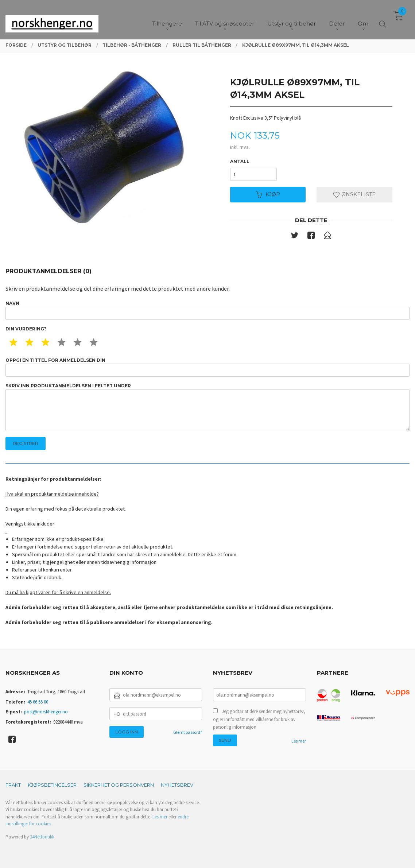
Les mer (299, 741)
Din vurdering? (26, 329)
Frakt (13, 785)
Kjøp (268, 194)
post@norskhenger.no (46, 712)
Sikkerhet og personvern (119, 785)
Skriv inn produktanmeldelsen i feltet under (207, 407)
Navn (207, 310)
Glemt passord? (188, 732)
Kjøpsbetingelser (52, 785)
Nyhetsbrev (177, 785)
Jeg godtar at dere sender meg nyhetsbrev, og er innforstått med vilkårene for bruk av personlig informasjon (259, 719)
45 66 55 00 (38, 702)
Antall (240, 161)
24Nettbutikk (42, 837)
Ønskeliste (354, 194)
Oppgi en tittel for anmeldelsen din (207, 367)
